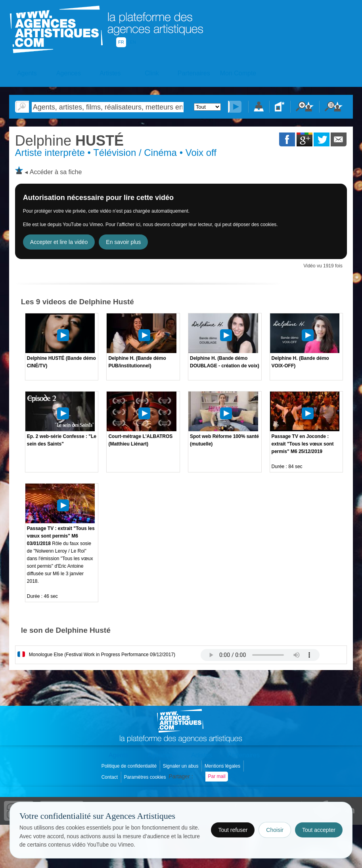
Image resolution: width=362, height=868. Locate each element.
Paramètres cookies (145, 777)
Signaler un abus (181, 766)
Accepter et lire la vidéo (59, 242)
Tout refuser (233, 830)
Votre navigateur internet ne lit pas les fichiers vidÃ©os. (260, 655)
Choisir (275, 830)
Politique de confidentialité (130, 766)
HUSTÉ (69, 141)
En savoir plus (123, 242)
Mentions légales (223, 766)
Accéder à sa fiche (56, 172)
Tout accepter (319, 830)
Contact (110, 777)
